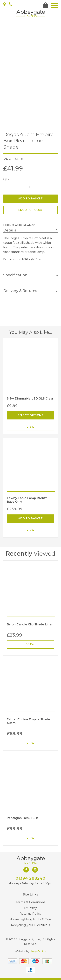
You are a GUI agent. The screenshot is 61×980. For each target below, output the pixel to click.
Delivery (30, 908)
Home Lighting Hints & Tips (30, 919)
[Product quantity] (30, 187)
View (30, 427)
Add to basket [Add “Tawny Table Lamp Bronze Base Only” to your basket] (30, 518)
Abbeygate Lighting (31, 13)
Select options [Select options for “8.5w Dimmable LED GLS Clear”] (30, 415)
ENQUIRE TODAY (30, 210)
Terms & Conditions (30, 902)
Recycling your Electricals (30, 925)
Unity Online (38, 951)
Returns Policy (30, 914)
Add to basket (30, 199)
